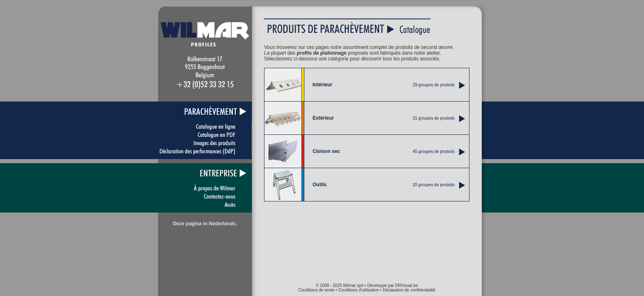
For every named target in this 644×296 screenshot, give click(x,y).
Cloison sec (326, 151)
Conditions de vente (316, 290)
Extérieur (323, 118)
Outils (320, 185)
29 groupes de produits (434, 85)
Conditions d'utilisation (358, 290)
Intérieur (322, 85)
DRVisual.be (406, 286)
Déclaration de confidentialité (409, 290)
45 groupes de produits (434, 151)
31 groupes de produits (434, 118)
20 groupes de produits (434, 185)
